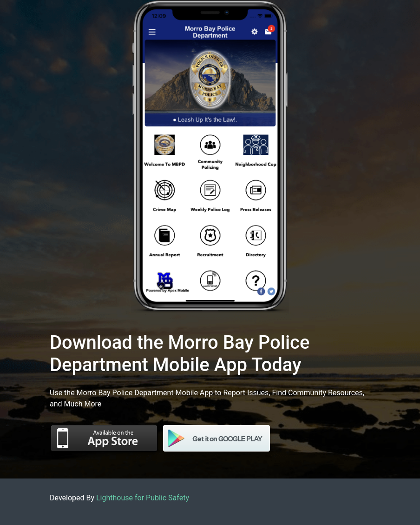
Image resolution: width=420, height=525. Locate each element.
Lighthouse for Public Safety (143, 498)
